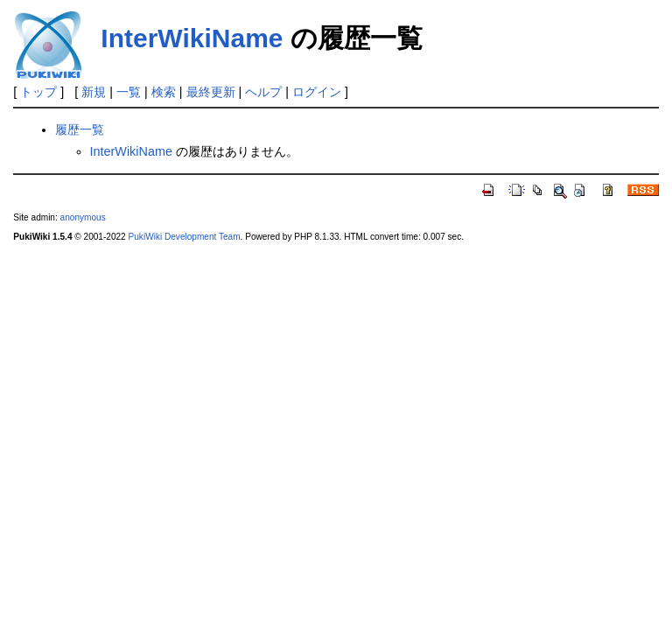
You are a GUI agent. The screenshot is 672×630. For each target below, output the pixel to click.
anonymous (83, 217)
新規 (94, 92)
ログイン (317, 92)
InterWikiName (192, 38)
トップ (38, 92)
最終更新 (211, 92)
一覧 (129, 92)
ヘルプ (263, 92)
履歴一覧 (80, 129)
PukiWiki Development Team (185, 237)
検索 (164, 92)
